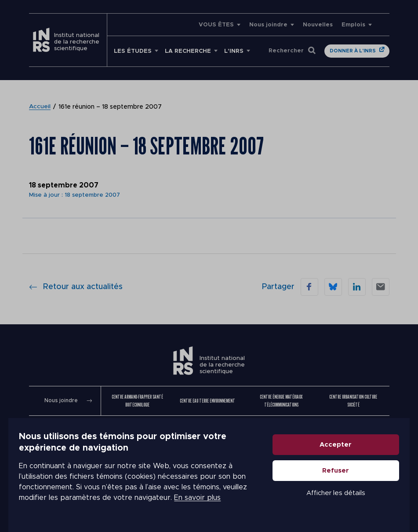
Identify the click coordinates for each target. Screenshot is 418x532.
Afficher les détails (344, 497)
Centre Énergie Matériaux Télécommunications (281, 401)
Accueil (40, 107)
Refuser (344, 475)
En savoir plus (189, 502)
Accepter (344, 449)
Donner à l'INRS (353, 51)
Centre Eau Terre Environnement (207, 401)
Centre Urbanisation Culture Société (353, 401)
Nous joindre (268, 25)
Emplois (353, 25)
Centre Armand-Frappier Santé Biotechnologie (137, 401)
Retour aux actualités (76, 287)
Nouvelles (318, 25)
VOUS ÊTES (216, 25)
